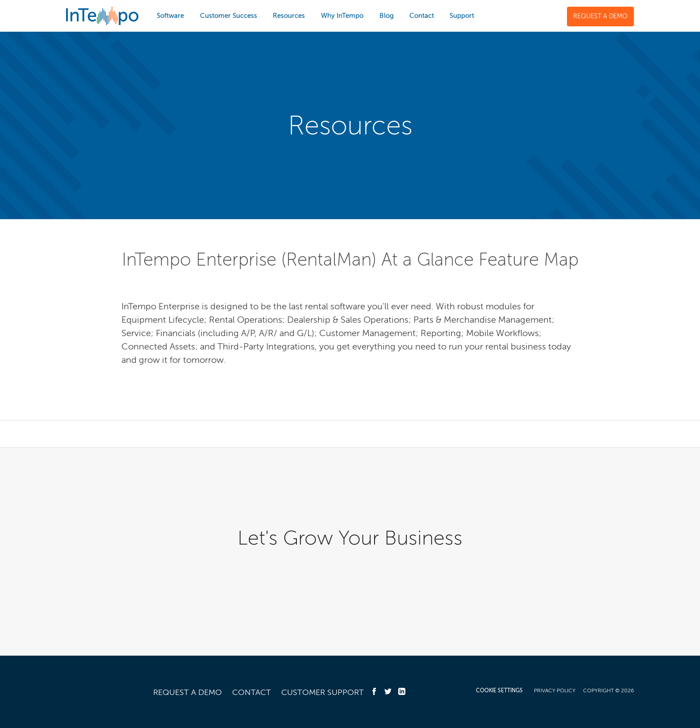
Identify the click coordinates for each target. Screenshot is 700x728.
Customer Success (229, 16)
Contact (422, 16)
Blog (387, 16)
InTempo (102, 16)
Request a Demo (600, 16)
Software (170, 16)
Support (462, 16)
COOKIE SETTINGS (499, 691)
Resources (289, 16)
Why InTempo (342, 16)
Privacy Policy (555, 691)
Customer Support (323, 692)
